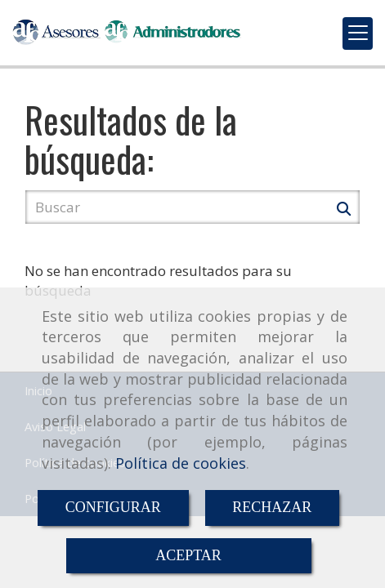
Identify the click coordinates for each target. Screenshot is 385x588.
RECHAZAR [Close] (272, 507)
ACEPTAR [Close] (188, 555)
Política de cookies (181, 463)
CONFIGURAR (113, 507)
